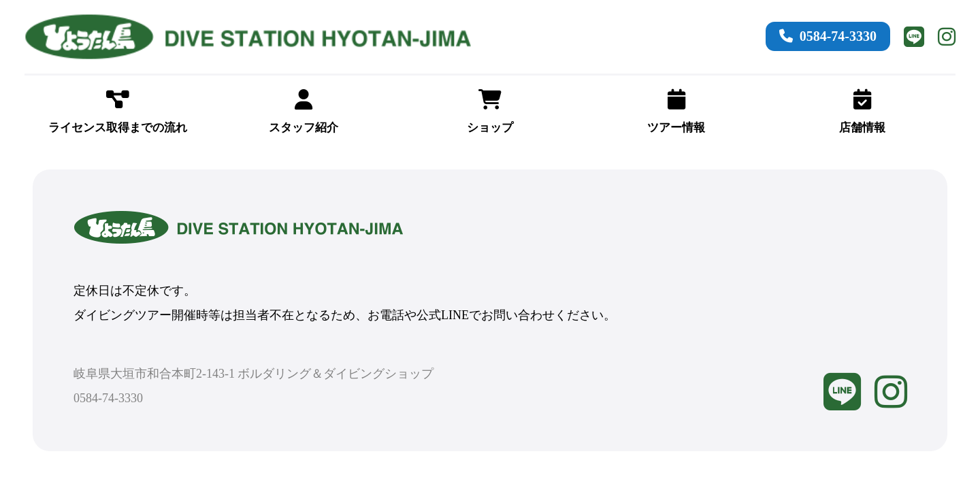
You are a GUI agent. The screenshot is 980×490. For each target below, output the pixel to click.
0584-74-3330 (828, 36)
